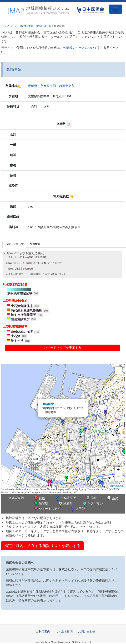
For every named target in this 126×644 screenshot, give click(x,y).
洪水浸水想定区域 (20, 293)
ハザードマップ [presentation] (14, 244)
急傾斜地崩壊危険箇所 (26, 311)
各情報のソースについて (80, 48)
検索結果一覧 (44, 26)
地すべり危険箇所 (23, 315)
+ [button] (118, 470)
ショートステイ (47, 509)
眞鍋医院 (48, 404)
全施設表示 (16, 498)
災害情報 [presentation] (35, 244)
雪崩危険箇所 (20, 319)
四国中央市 (67, 86)
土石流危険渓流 (22, 306)
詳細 (36, 293)
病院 (39, 499)
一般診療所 (65, 498)
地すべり (17, 341)
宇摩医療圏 (48, 86)
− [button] (118, 477)
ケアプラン (92, 504)
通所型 (65, 504)
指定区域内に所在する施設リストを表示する (42, 546)
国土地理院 (117, 486)
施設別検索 (26, 26)
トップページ (9, 26)
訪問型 (41, 504)
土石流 (16, 336)
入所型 (77, 509)
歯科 (91, 498)
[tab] (14, 244)
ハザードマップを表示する (63, 348)
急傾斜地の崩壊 (22, 332)
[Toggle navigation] (116, 9)
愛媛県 (33, 86)
